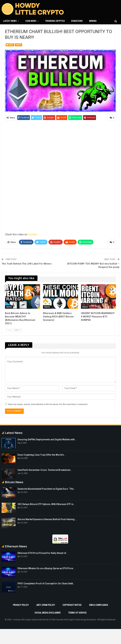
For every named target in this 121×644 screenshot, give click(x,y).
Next (18, 330)
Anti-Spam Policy (46, 605)
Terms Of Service (77, 613)
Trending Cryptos (55, 21)
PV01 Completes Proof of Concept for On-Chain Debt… (46, 584)
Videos (18, 45)
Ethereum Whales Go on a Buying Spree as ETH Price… (46, 568)
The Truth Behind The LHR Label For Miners (27, 264)
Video (10, 45)
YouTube (33, 234)
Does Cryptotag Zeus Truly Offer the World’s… (42, 455)
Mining (93, 21)
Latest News (10, 21)
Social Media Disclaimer (48, 613)
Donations (77, 21)
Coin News (31, 21)
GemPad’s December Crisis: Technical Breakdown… (45, 470)
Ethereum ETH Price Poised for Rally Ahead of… (43, 553)
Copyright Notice (72, 605)
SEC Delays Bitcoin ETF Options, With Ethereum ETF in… (46, 504)
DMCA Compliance (99, 605)
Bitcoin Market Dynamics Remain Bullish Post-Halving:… (47, 519)
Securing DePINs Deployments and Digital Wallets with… (47, 439)
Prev (9, 330)
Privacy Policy (21, 605)
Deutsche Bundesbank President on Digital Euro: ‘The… (46, 489)
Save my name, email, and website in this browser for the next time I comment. (48, 404)
